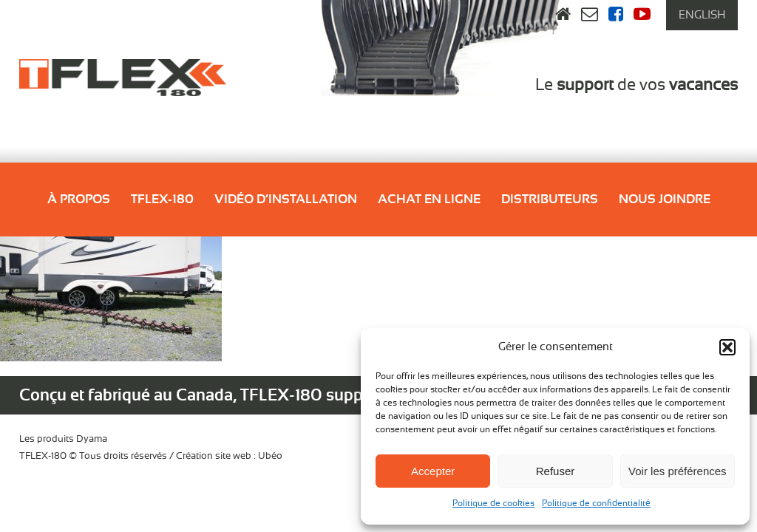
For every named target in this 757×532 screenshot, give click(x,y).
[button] (727, 347)
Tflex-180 (162, 199)
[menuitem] (702, 15)
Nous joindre (665, 199)
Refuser (556, 471)
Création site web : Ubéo (229, 456)
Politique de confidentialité (596, 503)
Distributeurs (550, 199)
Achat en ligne (429, 199)
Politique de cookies (493, 503)
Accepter (433, 471)
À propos (79, 199)
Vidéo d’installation (286, 199)
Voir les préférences (678, 471)
